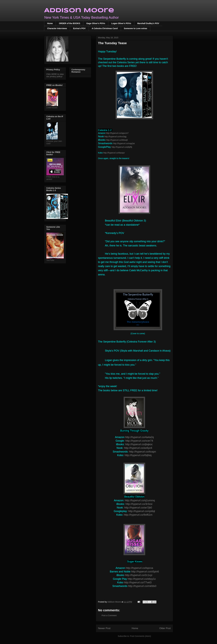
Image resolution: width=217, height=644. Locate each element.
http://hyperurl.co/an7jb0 (138, 508)
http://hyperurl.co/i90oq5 (117, 140)
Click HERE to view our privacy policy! (55, 75)
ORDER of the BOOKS (70, 23)
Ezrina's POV (79, 28)
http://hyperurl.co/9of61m (138, 515)
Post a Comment (109, 615)
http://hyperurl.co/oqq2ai (124, 143)
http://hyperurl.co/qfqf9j (122, 147)
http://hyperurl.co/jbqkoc (139, 444)
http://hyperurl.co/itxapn (143, 452)
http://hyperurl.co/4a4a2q (139, 437)
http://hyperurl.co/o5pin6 (145, 572)
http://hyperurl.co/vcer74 (139, 441)
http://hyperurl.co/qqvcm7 (117, 133)
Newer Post (104, 628)
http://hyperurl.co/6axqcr (114, 153)
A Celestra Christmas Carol (105, 28)
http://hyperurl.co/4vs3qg (115, 137)
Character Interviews (57, 28)
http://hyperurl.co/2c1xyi (139, 575)
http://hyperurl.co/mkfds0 (142, 586)
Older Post (165, 628)
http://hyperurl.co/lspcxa (139, 568)
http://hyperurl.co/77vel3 (138, 582)
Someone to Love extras (136, 28)
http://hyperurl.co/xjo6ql (142, 511)
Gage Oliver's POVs (96, 23)
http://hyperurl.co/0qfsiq (138, 455)
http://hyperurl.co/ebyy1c (142, 579)
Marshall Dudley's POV (148, 23)
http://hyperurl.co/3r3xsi (139, 504)
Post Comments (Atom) (141, 636)
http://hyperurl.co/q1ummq (140, 500)
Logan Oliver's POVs (121, 23)
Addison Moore (79, 11)
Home (50, 23)
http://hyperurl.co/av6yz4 (138, 448)
